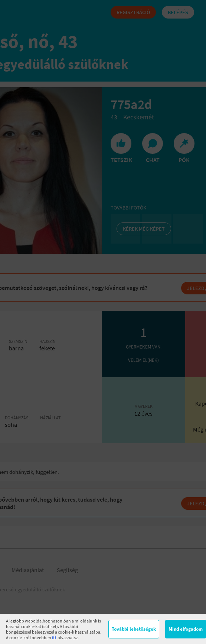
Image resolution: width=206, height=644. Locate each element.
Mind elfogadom (186, 629)
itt (54, 638)
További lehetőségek (134, 629)
